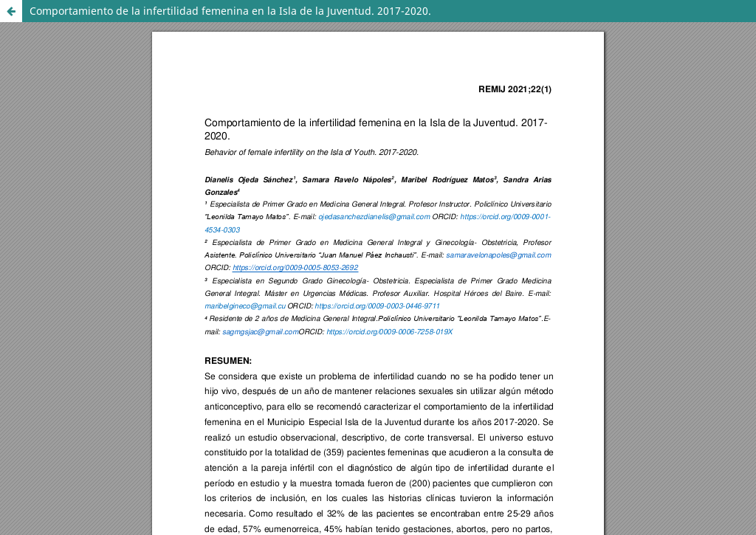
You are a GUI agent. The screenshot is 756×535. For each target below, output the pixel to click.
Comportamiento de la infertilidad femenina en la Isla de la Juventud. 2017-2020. (230, 11)
